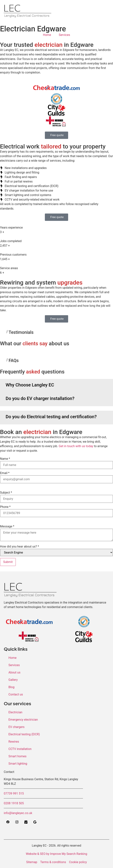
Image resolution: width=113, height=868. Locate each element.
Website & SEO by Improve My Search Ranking (57, 854)
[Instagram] (17, 822)
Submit (8, 562)
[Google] (35, 822)
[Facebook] (8, 822)
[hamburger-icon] (101, 10)
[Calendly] (26, 822)
